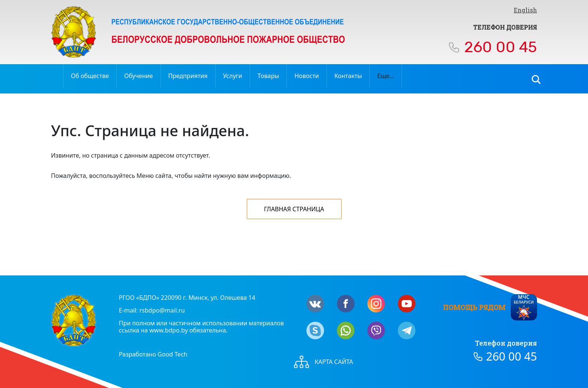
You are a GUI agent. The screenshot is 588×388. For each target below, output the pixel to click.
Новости (307, 76)
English (525, 10)
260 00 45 (501, 47)
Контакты (348, 76)
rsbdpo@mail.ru (162, 310)
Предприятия (188, 76)
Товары (268, 76)
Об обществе (90, 76)
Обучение (138, 76)
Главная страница (294, 209)
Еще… (386, 76)
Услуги (233, 76)
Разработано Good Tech (153, 354)
